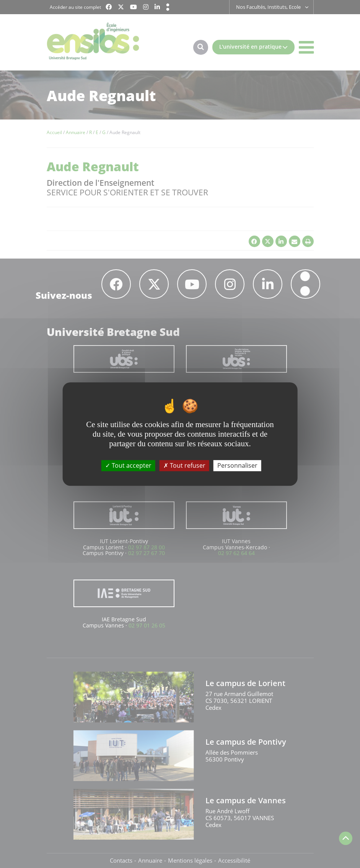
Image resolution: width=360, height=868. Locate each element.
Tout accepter (128, 465)
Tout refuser (184, 465)
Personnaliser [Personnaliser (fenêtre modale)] (237, 465)
